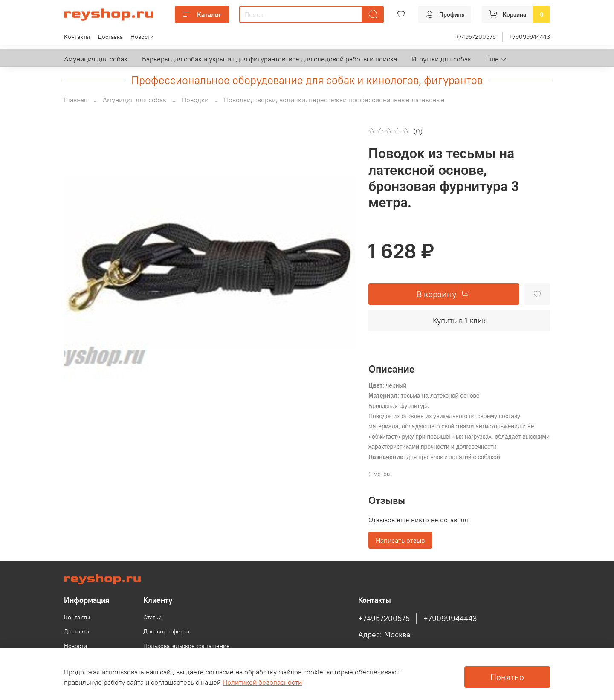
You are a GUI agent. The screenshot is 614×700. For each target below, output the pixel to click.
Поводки (195, 100)
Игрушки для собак (441, 59)
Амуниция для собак (96, 59)
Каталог (202, 14)
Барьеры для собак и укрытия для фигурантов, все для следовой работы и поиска (269, 59)
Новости (142, 37)
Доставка (110, 37)
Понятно (507, 677)
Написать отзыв (400, 540)
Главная (76, 100)
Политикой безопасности (262, 682)
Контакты (77, 37)
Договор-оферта (166, 631)
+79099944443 (530, 37)
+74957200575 (476, 37)
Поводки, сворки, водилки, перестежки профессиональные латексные (334, 100)
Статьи (152, 617)
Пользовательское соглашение (187, 646)
